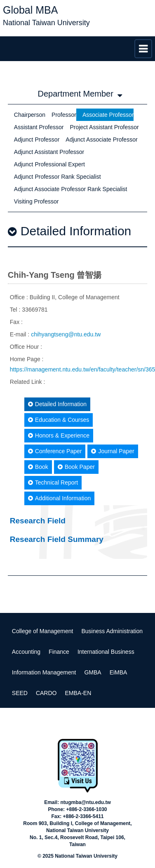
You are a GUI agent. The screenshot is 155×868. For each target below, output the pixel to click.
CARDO (46, 693)
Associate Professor (108, 115)
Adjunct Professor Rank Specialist (58, 177)
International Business (106, 652)
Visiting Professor (36, 201)
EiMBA (119, 672)
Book (38, 467)
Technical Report (53, 482)
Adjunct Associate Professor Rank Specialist (71, 189)
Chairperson (30, 115)
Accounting (26, 652)
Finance (59, 652)
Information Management (44, 672)
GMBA (93, 672)
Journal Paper (113, 451)
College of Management (43, 631)
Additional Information (59, 498)
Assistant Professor (39, 127)
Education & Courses (59, 420)
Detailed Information (57, 404)
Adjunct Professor (37, 140)
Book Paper (76, 467)
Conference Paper (55, 451)
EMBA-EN (78, 693)
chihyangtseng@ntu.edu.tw (66, 334)
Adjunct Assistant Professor (49, 152)
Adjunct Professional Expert (49, 164)
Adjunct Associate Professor (101, 140)
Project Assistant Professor (104, 127)
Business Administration (112, 631)
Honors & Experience (59, 435)
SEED (20, 693)
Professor (64, 115)
